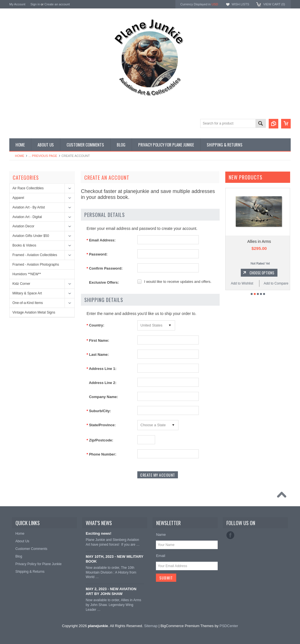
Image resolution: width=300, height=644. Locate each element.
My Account (17, 4)
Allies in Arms (259, 241)
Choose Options (262, 273)
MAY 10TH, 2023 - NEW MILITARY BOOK (114, 559)
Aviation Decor (23, 226)
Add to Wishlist (242, 283)
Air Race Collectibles (28, 188)
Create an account (57, 4)
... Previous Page (43, 156)
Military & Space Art (27, 293)
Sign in (35, 4)
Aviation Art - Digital (27, 217)
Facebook (230, 535)
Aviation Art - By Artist (29, 207)
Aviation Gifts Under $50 (31, 236)
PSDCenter (229, 626)
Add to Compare (276, 283)
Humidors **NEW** (27, 274)
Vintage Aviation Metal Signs (34, 312)
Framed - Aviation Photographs (36, 265)
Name (161, 535)
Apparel (18, 198)
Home (20, 156)
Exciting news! (99, 533)
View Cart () (274, 4)
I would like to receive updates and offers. (178, 282)
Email (161, 556)
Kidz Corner (21, 284)
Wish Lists (240, 4)
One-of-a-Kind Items (28, 303)
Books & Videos (24, 245)
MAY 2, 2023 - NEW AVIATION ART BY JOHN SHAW (111, 591)
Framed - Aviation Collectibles (35, 255)
